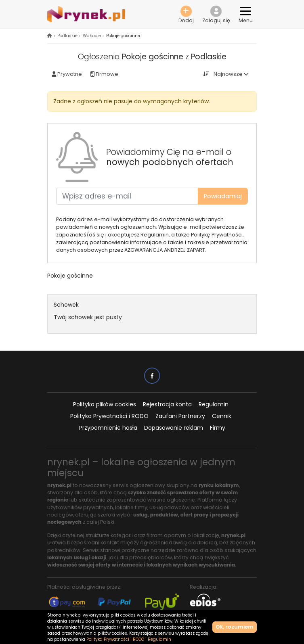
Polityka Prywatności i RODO (109, 416)
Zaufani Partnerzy (180, 416)
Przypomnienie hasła (108, 428)
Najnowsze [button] (228, 74)
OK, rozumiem (235, 627)
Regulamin (214, 404)
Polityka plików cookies (105, 404)
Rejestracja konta (167, 404)
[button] (216, 14)
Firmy (218, 428)
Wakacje (92, 36)
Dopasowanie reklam (174, 428)
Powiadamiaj (223, 196)
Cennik (222, 416)
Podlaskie (67, 36)
